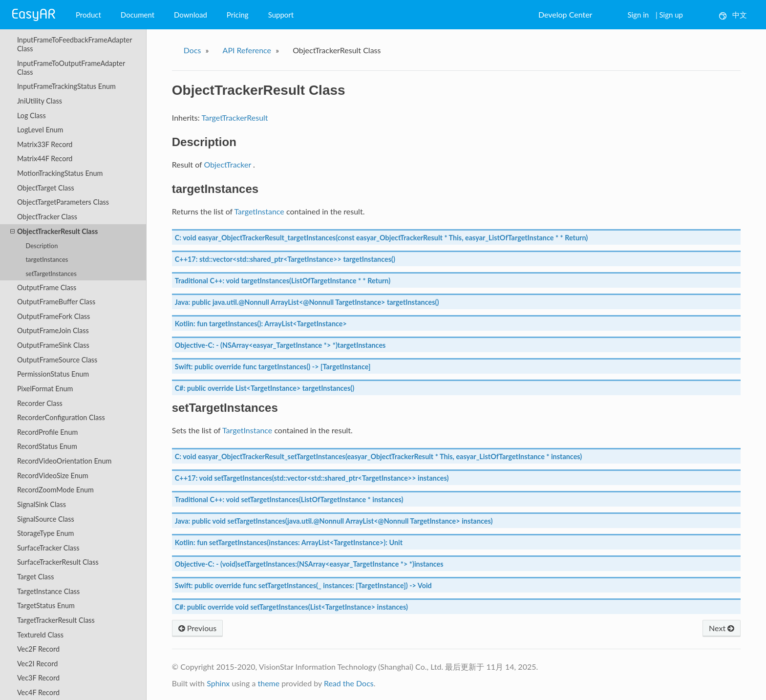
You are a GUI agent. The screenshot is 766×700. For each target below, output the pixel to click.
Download (191, 15)
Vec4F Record (38, 692)
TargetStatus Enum (46, 605)
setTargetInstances (51, 274)
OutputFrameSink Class (53, 345)
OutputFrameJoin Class (53, 330)
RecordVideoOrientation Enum (64, 461)
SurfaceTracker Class (48, 548)
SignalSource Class (46, 519)
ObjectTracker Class (47, 217)
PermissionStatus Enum (53, 374)
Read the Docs (349, 683)
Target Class (35, 577)
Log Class (32, 116)
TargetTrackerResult (234, 117)
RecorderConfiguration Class (61, 417)
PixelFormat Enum (45, 389)
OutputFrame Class (47, 287)
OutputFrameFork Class (53, 316)
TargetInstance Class (48, 591)
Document (138, 15)
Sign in (638, 15)
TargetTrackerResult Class (56, 620)
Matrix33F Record (45, 144)
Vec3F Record (38, 678)
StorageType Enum (45, 533)
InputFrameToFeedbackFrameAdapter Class (74, 44)
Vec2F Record (38, 649)
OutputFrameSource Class (57, 360)
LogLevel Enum (40, 130)
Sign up (671, 15)
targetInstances (47, 259)
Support (281, 15)
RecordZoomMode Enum (55, 490)
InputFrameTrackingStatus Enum (66, 86)
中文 (733, 15)
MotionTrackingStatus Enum (60, 173)
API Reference (247, 50)
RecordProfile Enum (47, 432)
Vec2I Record (37, 664)
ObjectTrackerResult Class (54, 232)
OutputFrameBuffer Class (56, 302)
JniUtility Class (40, 101)
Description (42, 246)
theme (268, 683)
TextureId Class (40, 635)
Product (88, 15)
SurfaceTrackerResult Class (58, 562)
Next (722, 628)
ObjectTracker (227, 164)
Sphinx (218, 683)
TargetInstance (259, 211)
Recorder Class (40, 403)
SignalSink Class (42, 504)
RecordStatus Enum (47, 446)
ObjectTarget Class (46, 188)
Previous (197, 628)
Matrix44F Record (45, 159)
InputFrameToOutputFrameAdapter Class (71, 68)
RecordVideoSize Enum (53, 476)
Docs (192, 50)
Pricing (238, 15)
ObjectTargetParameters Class (63, 202)
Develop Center (565, 14)
